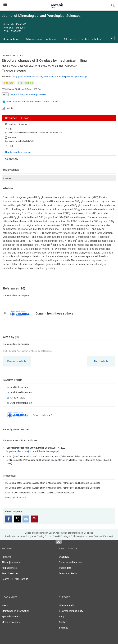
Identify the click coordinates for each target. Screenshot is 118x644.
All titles (6, 557)
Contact (63, 622)
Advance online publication (42, 39)
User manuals (66, 605)
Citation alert (18, 398)
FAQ (61, 616)
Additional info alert (21, 392)
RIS (10, 129)
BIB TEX (12, 137)
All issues (69, 39)
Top (59, 542)
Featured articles (91, 39)
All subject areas (11, 562)
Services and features (71, 562)
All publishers (9, 568)
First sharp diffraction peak (57, 77)
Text (11, 146)
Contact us (12, 159)
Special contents (11, 616)
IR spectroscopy (79, 77)
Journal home (12, 39)
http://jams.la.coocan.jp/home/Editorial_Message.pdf (33, 451)
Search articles (10, 573)
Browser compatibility (71, 611)
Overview (64, 557)
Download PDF (17, 118)
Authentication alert (21, 403)
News (5, 605)
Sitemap (64, 628)
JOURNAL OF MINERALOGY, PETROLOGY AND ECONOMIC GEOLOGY (40, 493)
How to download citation (18, 152)
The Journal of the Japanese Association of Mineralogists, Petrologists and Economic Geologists (53, 483)
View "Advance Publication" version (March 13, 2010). (33, 102)
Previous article (17, 361)
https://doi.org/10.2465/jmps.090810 (28, 94)
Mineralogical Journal (15, 497)
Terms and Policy (68, 573)
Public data (65, 568)
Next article (101, 361)
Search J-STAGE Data (15, 579)
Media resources (11, 622)
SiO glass (18, 77)
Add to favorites (19, 387)
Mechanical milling (33, 77)
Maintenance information (16, 611)
